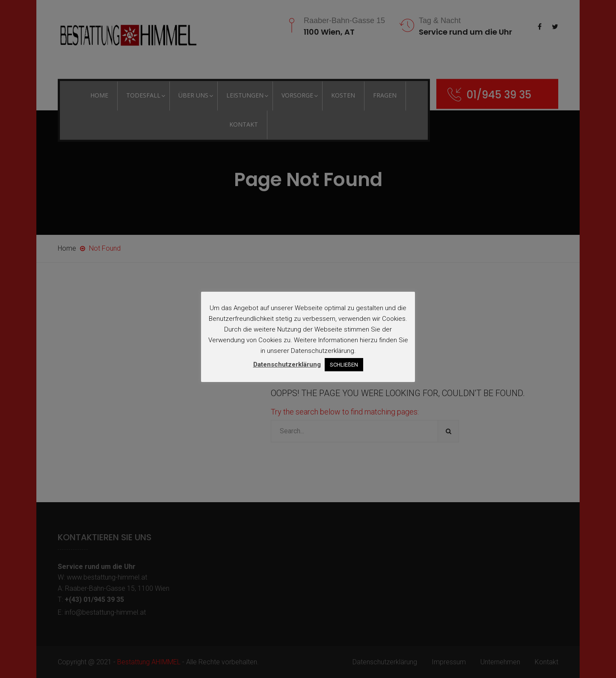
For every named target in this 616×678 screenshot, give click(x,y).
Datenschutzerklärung (287, 364)
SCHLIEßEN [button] (344, 365)
